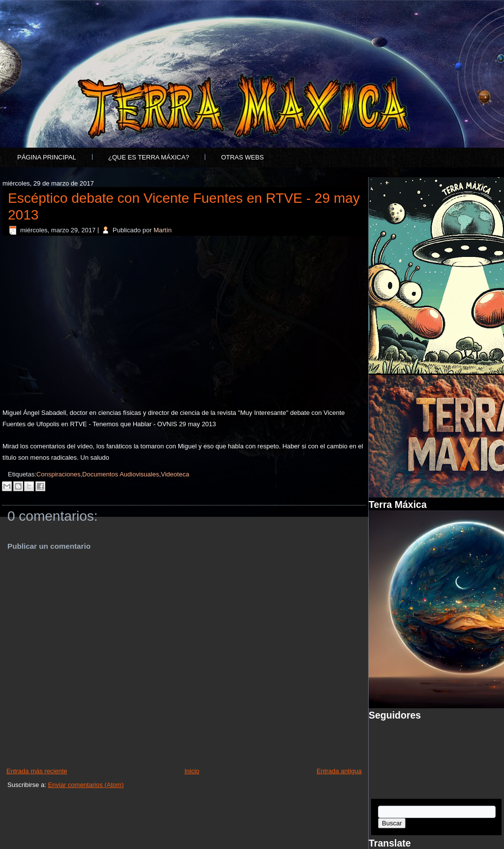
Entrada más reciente (37, 771)
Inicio (192, 771)
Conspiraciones (59, 474)
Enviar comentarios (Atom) (86, 785)
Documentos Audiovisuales (121, 474)
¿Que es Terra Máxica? (149, 157)
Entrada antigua (339, 771)
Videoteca (175, 474)
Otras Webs (242, 157)
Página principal (47, 157)
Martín (163, 230)
